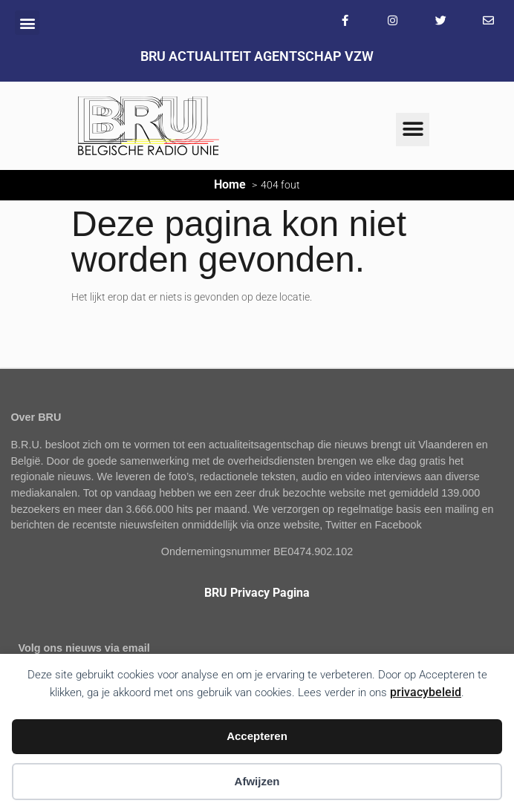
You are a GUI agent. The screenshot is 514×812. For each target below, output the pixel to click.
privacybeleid (426, 692)
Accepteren (257, 736)
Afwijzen (257, 781)
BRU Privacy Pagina (257, 593)
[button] (27, 23)
